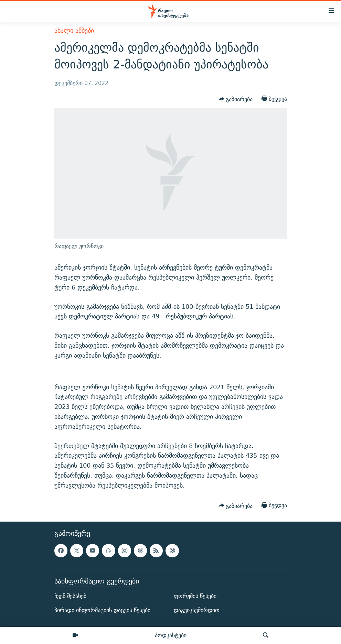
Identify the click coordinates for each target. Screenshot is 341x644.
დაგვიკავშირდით (197, 610)
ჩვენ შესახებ (70, 596)
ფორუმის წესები (195, 596)
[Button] (236, 99)
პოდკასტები (171, 635)
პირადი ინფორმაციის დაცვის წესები (102, 610)
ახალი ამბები (74, 30)
